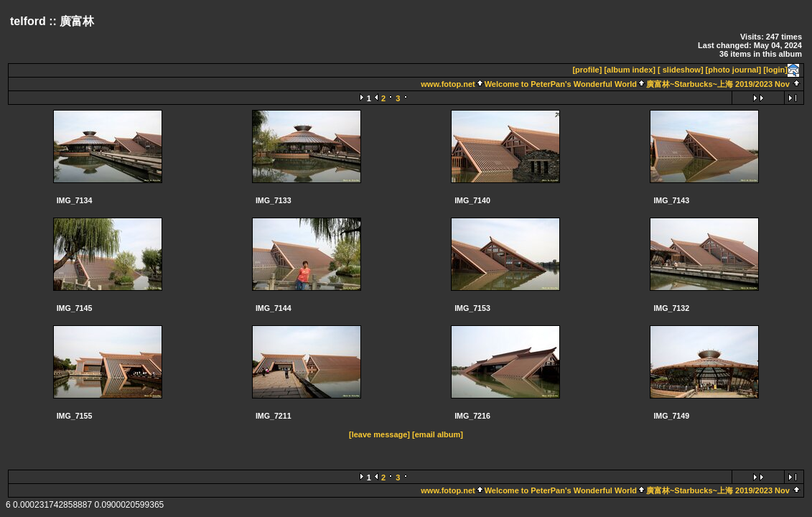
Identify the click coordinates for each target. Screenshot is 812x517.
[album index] (630, 70)
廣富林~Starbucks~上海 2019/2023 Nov (718, 84)
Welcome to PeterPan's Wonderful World (561, 84)
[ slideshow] (681, 70)
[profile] (587, 70)
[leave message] (379, 434)
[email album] (438, 434)
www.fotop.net (448, 84)
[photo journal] (734, 70)
